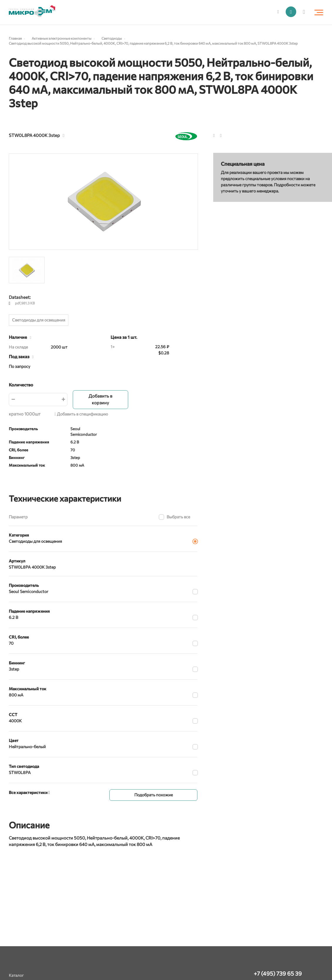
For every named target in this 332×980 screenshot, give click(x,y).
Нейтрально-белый (27, 746)
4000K (15, 720)
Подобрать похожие (154, 794)
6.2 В (13, 617)
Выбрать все (178, 516)
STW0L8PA (20, 772)
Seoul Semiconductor (29, 591)
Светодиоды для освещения (39, 320)
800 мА (16, 695)
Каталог (16, 975)
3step (14, 669)
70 (11, 643)
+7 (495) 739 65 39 (278, 973)
